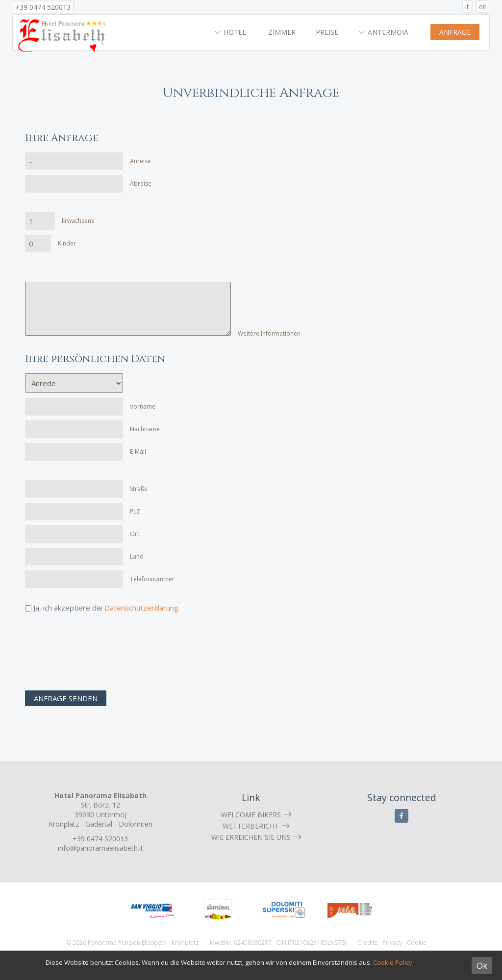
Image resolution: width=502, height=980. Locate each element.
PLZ (135, 511)
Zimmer (282, 32)
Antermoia (388, 32)
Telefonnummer (152, 579)
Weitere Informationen (269, 333)
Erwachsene (78, 221)
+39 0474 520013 (43, 7)
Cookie (417, 943)
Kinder (67, 243)
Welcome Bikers (251, 815)
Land (137, 556)
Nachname (145, 429)
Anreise (140, 161)
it (467, 7)
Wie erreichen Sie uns (251, 837)
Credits (367, 943)
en (483, 7)
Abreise (141, 184)
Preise (327, 32)
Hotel (235, 32)
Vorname (143, 406)
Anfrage (455, 32)
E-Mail (138, 452)
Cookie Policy (393, 962)
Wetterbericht (251, 826)
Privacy (392, 943)
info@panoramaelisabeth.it (100, 848)
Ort (135, 534)
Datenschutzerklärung (141, 608)
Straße (139, 489)
